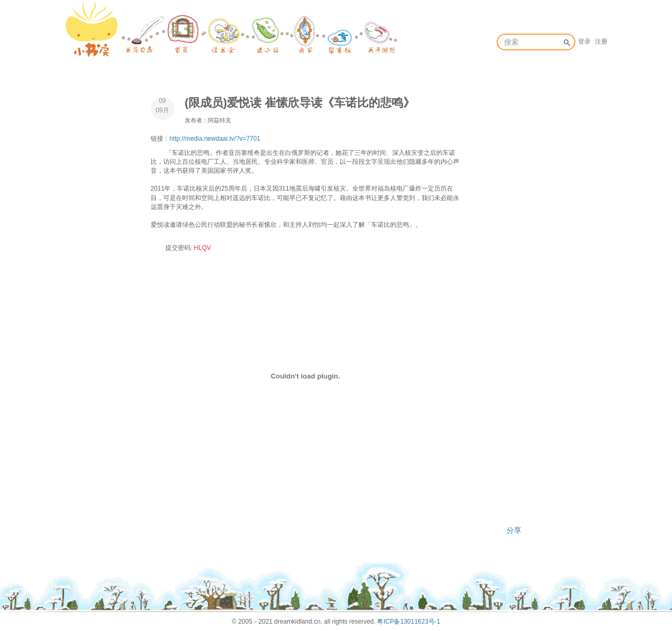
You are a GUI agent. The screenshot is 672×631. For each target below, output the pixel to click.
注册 (601, 41)
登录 (584, 41)
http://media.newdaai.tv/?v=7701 (215, 139)
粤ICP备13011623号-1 (408, 622)
